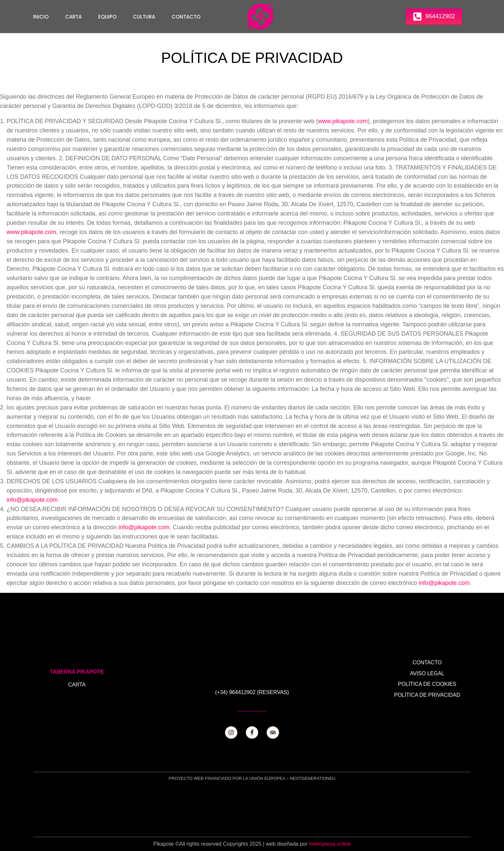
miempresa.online (330, 844)
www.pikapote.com (343, 121)
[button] (434, 17)
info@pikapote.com (32, 500)
